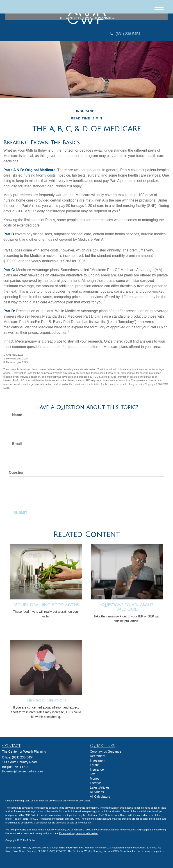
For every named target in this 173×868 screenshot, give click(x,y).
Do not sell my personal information (79, 833)
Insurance (97, 769)
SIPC (105, 848)
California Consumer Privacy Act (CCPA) (118, 830)
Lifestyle (96, 783)
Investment (98, 760)
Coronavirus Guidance (106, 751)
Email (17, 444)
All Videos (97, 792)
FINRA (98, 848)
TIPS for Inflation (46, 701)
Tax (92, 774)
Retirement (98, 756)
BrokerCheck (84, 801)
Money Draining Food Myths (46, 605)
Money (95, 778)
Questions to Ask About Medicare (127, 607)
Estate (94, 765)
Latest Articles (100, 787)
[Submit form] (20, 513)
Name (17, 415)
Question (17, 472)
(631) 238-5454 (125, 34)
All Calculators (100, 796)
